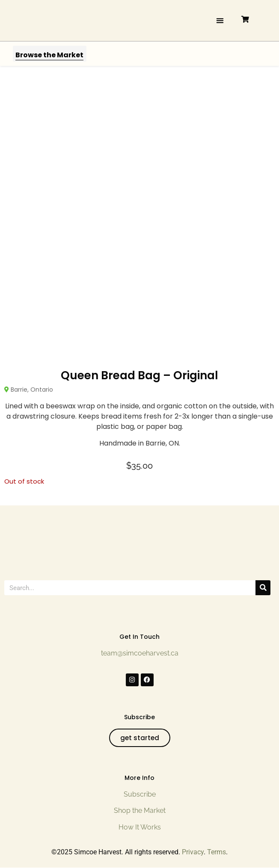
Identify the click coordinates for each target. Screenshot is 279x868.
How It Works (140, 827)
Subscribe (140, 794)
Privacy (193, 852)
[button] (220, 20)
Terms (217, 852)
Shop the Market (140, 810)
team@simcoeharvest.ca (140, 653)
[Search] (263, 588)
